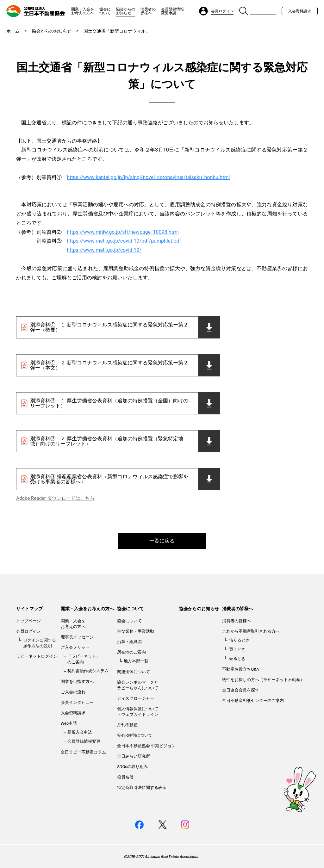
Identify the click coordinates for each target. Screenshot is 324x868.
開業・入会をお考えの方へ (83, 11)
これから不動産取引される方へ (251, 631)
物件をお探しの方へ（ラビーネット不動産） (263, 680)
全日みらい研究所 (134, 756)
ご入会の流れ (73, 692)
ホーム (13, 31)
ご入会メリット (75, 647)
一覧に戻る (162, 541)
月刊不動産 (127, 725)
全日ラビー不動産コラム (83, 752)
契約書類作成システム (88, 671)
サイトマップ (29, 609)
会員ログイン (28, 631)
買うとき (237, 649)
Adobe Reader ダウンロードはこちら (55, 498)
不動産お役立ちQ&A (241, 669)
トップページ (28, 621)
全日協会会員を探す (241, 690)
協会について (105, 11)
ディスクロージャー (136, 698)
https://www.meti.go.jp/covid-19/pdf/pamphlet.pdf (124, 241)
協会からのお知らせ (126, 11)
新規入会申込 (80, 732)
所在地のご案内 (131, 652)
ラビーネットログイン (37, 656)
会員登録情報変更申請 (172, 11)
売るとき (237, 658)
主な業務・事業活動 (136, 631)
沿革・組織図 (129, 642)
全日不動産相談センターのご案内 (253, 701)
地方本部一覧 (136, 661)
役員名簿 (125, 777)
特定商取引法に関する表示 (142, 787)
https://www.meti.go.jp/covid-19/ (104, 250)
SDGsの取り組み (132, 767)
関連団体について (134, 672)
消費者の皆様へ (148, 11)
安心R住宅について (135, 735)
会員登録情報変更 (84, 741)
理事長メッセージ (77, 637)
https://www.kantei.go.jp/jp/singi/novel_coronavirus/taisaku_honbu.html (148, 177)
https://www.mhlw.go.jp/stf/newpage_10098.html (123, 232)
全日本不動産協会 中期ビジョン (146, 746)
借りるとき (239, 640)
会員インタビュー (77, 702)
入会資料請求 (300, 11)
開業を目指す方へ (77, 682)
